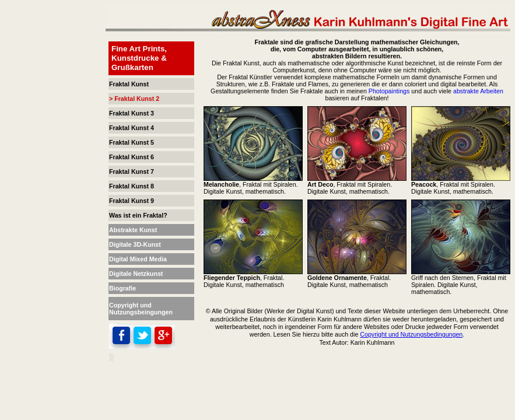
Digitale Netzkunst (136, 274)
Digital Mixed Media (138, 259)
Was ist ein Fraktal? (138, 215)
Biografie (122, 288)
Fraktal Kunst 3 (132, 113)
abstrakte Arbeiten (478, 91)
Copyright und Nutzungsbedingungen (411, 334)
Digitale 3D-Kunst (135, 244)
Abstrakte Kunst (133, 230)
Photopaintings (389, 91)
